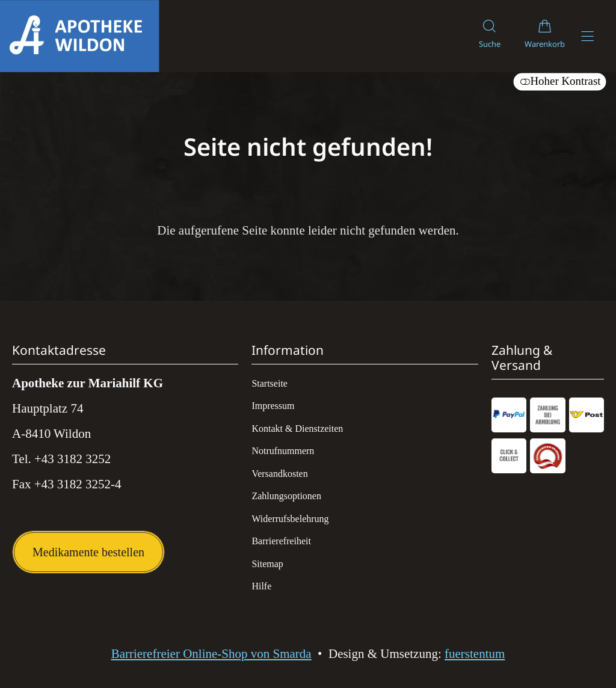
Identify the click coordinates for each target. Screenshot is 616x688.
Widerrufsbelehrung (290, 519)
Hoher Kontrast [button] (559, 81)
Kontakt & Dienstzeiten (297, 428)
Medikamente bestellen (88, 552)
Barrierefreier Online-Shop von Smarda (211, 654)
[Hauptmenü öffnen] (587, 36)
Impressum (273, 406)
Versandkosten (279, 474)
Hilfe (261, 586)
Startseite (269, 383)
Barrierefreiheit (281, 541)
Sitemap (267, 564)
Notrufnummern (283, 451)
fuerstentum (475, 654)
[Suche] (490, 36)
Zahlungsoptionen (286, 496)
